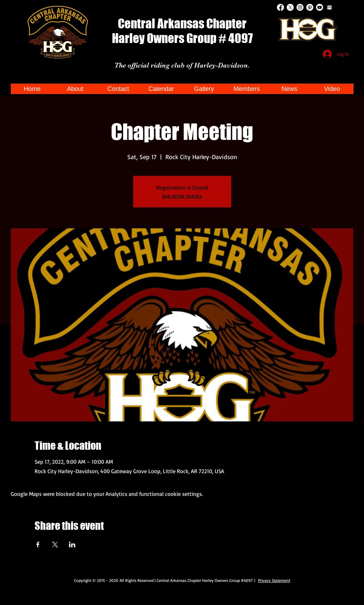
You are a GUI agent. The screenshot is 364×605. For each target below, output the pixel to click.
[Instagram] (300, 7)
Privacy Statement (274, 580)
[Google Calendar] (329, 7)
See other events (182, 196)
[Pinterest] (310, 7)
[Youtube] (320, 7)
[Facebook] (280, 7)
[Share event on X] (55, 544)
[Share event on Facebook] (38, 544)
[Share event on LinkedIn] (72, 544)
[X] (290, 7)
